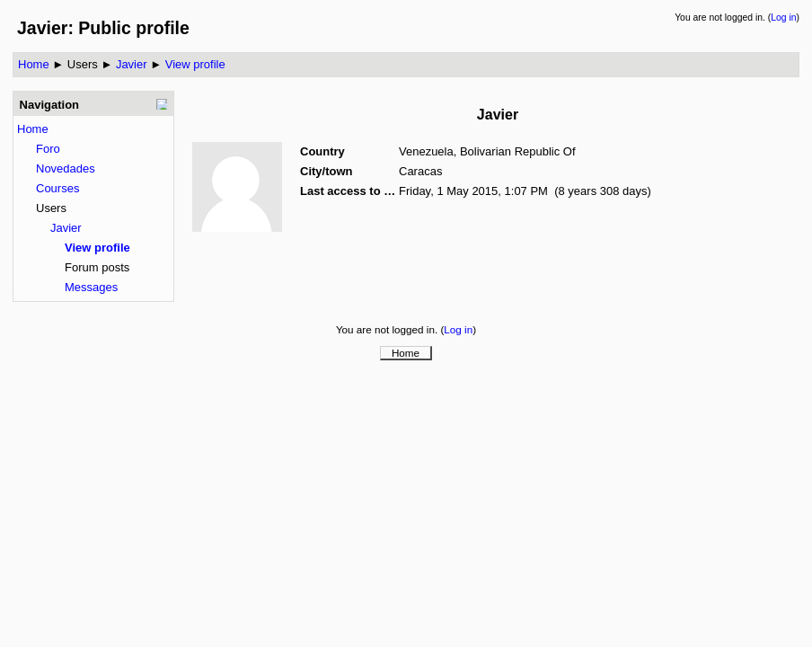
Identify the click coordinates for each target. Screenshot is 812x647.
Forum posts (97, 267)
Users (83, 64)
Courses (57, 188)
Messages (91, 287)
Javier (132, 64)
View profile (195, 64)
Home (34, 64)
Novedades (66, 168)
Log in (783, 18)
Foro (48, 149)
